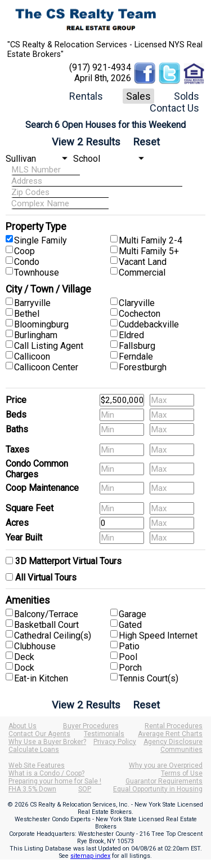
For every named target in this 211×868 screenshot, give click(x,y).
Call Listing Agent (49, 346)
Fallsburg (137, 346)
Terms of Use (182, 773)
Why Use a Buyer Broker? (47, 742)
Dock (24, 668)
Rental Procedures (174, 726)
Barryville (32, 303)
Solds (187, 96)
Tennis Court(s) (149, 678)
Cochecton (140, 314)
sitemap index (90, 856)
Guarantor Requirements (164, 781)
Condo (27, 262)
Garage (133, 614)
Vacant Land (143, 262)
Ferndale (136, 356)
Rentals (86, 96)
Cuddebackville (149, 324)
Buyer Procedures (91, 726)
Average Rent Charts (170, 734)
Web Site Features (37, 765)
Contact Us (174, 108)
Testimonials (104, 734)
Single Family (41, 240)
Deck (24, 657)
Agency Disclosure (173, 742)
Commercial (142, 273)
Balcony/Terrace (46, 614)
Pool (128, 657)
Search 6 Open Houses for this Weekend (105, 125)
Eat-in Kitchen (41, 678)
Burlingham (36, 335)
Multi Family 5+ (149, 251)
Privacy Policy (115, 742)
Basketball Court (46, 625)
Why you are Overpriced (166, 765)
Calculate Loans (34, 750)
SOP (85, 789)
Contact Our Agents (39, 734)
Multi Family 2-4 (151, 240)
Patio (129, 646)
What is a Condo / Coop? (46, 773)
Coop (24, 251)
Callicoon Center (46, 367)
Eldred (131, 335)
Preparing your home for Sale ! (55, 781)
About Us (23, 726)
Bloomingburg (41, 324)
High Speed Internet (158, 635)
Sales (138, 96)
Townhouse (37, 273)
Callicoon (32, 356)
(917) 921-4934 (100, 67)
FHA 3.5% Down (32, 789)
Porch (130, 668)
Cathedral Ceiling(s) (53, 635)
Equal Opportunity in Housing (158, 789)
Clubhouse (35, 646)
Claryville (137, 303)
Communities (181, 750)
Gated (130, 625)
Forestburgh (143, 367)
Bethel (27, 314)
